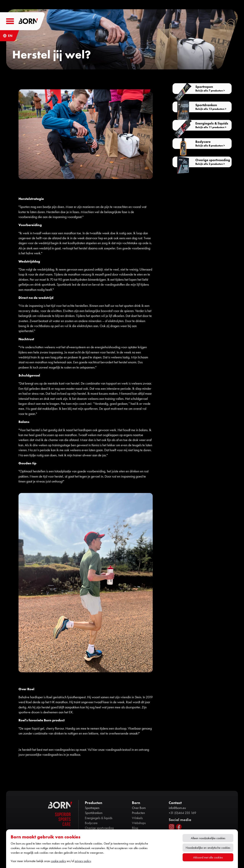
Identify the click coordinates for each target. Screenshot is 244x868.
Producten (138, 813)
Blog (135, 828)
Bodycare (91, 823)
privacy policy (83, 861)
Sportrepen (92, 808)
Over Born (139, 808)
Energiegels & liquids (99, 818)
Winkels (137, 818)
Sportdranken (94, 813)
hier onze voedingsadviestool (112, 750)
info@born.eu (177, 808)
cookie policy (58, 861)
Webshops (139, 823)
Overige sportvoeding (99, 828)
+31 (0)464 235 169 (182, 813)
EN (10, 36)
